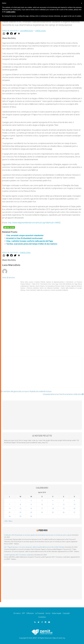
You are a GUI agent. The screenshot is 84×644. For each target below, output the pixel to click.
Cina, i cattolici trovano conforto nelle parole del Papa (30, 241)
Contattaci (42, 617)
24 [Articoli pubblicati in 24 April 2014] (42, 512)
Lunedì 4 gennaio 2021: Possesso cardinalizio (19, 555)
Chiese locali (41, 31)
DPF (24, 613)
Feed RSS (43, 530)
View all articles (8, 278)
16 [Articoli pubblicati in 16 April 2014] (31, 508)
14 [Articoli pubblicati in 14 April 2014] (10, 508)
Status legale (57, 613)
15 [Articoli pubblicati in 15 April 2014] (20, 508)
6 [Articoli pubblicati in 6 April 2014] (74, 501)
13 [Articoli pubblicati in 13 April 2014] (74, 504)
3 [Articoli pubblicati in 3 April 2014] (42, 501)
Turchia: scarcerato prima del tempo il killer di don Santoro (32, 244)
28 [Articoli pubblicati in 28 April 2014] (10, 516)
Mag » (11, 521)
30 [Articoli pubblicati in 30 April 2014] (31, 516)
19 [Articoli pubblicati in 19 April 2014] (64, 508)
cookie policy (11, 12)
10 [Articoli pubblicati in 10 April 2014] (42, 504)
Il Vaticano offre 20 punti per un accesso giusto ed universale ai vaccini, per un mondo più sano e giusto (38, 535)
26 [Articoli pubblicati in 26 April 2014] (64, 512)
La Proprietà (40, 613)
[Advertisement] (42, 374)
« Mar (6, 521)
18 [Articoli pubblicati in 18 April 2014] (53, 508)
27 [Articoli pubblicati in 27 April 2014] (74, 512)
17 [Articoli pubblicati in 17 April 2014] (42, 508)
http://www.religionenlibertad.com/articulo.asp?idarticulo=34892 (34, 223)
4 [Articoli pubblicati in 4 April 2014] (53, 501)
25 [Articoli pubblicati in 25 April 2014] (53, 512)
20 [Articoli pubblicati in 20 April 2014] (74, 508)
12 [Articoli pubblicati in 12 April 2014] (64, 504)
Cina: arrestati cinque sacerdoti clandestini (25, 235)
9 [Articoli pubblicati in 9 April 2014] (31, 504)
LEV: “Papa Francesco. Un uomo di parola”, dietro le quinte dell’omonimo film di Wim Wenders (35, 547)
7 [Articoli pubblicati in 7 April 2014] (10, 504)
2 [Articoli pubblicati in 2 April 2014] (31, 501)
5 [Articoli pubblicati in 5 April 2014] (64, 501)
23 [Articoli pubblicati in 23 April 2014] (31, 512)
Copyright (66, 613)
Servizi (48, 613)
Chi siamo (17, 613)
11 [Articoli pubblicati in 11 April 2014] (53, 504)
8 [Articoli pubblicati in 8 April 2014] (20, 504)
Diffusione (30, 613)
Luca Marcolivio (27, 31)
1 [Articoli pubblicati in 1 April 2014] (20, 501)
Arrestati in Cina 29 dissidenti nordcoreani (24, 238)
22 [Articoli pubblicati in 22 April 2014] (20, 512)
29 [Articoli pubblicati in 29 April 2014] (20, 516)
